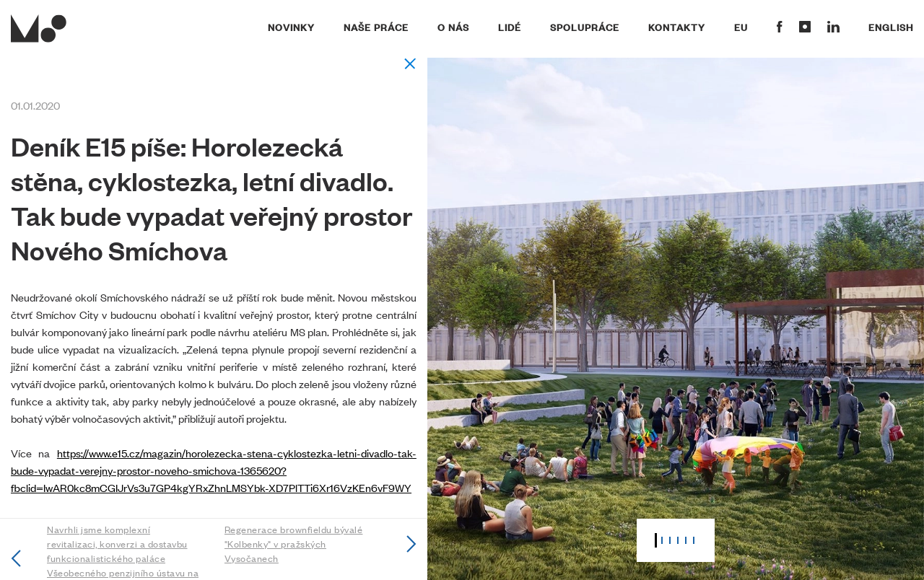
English (891, 27)
